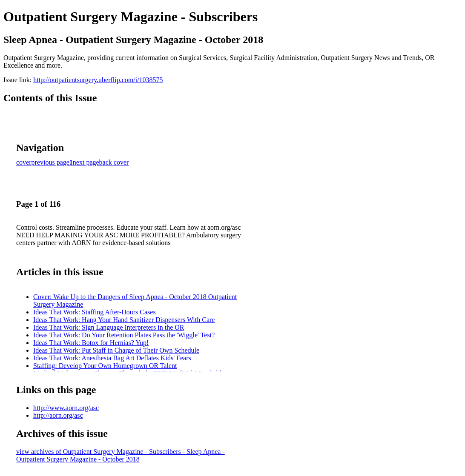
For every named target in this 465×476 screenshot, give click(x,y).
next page (86, 162)
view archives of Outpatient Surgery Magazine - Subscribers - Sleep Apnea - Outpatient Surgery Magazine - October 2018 (121, 455)
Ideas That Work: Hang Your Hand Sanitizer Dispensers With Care (124, 320)
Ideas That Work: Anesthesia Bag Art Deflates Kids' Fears (112, 358)
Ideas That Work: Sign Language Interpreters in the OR (109, 327)
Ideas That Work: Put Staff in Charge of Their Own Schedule (116, 350)
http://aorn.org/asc (58, 415)
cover (24, 162)
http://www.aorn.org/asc (66, 408)
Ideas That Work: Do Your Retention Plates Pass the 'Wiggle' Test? (124, 335)
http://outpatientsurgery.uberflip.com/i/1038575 (98, 80)
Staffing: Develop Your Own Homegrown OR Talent (105, 366)
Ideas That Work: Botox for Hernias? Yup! (91, 343)
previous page (50, 162)
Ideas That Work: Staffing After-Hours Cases (95, 312)
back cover (114, 162)
